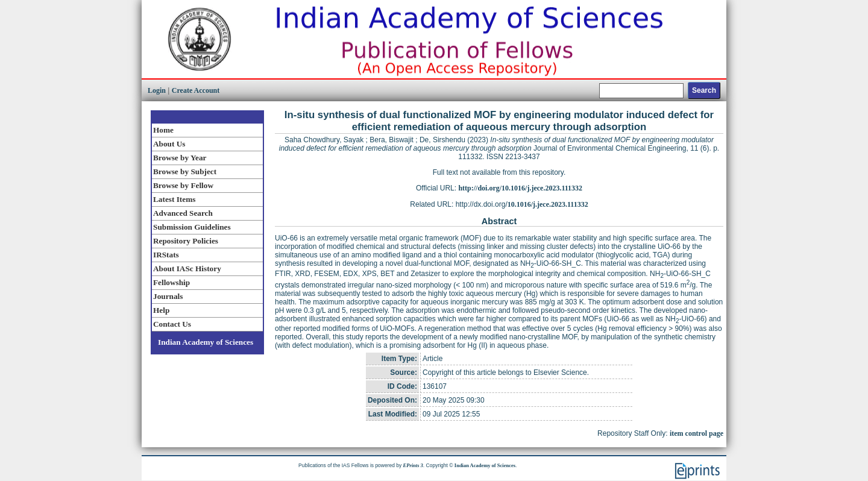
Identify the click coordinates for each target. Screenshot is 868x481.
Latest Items (174, 199)
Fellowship (171, 282)
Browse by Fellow (183, 185)
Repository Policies (186, 241)
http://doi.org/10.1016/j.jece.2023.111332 (520, 188)
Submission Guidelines (192, 227)
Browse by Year (180, 158)
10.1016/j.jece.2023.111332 (548, 204)
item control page (697, 433)
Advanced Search (183, 213)
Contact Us (172, 324)
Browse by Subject (185, 171)
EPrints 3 (413, 465)
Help (161, 310)
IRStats (166, 255)
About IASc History (187, 269)
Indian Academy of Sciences (206, 342)
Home (163, 130)
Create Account (196, 90)
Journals (168, 296)
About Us (169, 144)
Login (157, 90)
